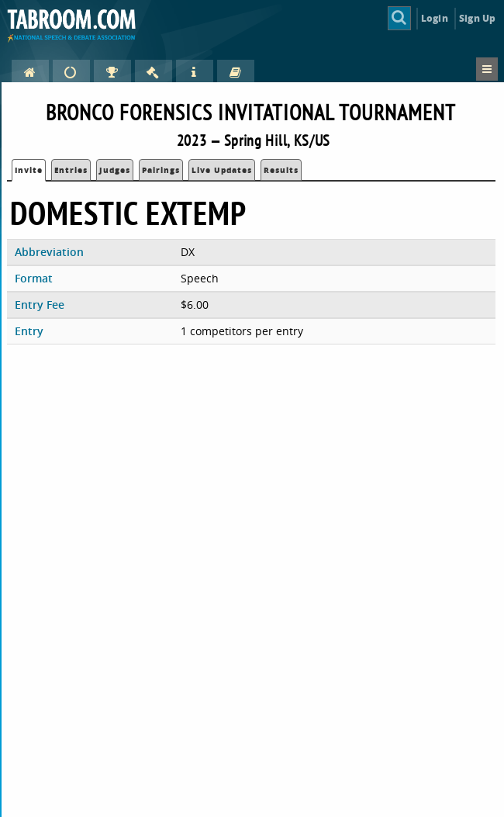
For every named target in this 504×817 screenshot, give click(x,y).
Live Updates (222, 170)
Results (281, 170)
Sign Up (477, 18)
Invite (29, 170)
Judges (115, 170)
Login (435, 18)
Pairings (161, 170)
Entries (71, 170)
